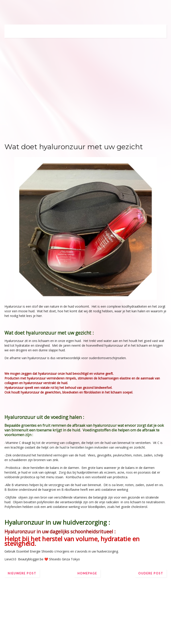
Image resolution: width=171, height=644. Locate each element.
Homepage (87, 573)
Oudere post (151, 573)
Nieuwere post (22, 573)
